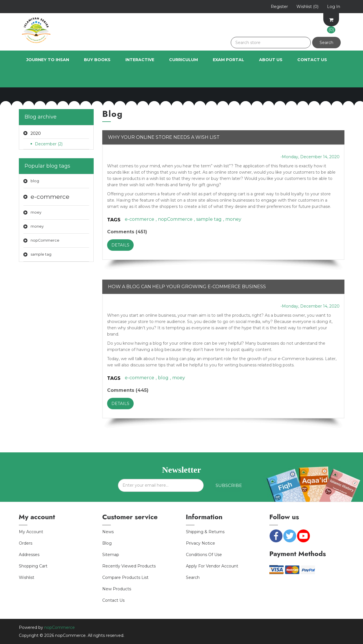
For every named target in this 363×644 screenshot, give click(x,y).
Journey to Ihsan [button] (48, 60)
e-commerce (50, 197)
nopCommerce (45, 240)
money (37, 226)
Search (193, 577)
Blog (107, 543)
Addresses (29, 555)
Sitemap (111, 555)
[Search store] (271, 43)
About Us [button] (271, 60)
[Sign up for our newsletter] (161, 485)
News (108, 532)
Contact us (113, 600)
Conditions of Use (204, 555)
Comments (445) (128, 390)
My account (31, 532)
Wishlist (27, 577)
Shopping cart (33, 566)
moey (36, 212)
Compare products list (125, 577)
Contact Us (312, 60)
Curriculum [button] (183, 60)
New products (117, 589)
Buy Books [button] (97, 60)
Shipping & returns (205, 532)
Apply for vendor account (212, 566)
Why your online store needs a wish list (164, 137)
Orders (26, 543)
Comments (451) (127, 232)
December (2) (49, 144)
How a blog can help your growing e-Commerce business (187, 287)
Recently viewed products (129, 566)
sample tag (41, 254)
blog (35, 181)
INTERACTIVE (140, 60)
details (120, 245)
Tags (114, 220)
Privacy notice (200, 543)
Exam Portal (228, 60)
